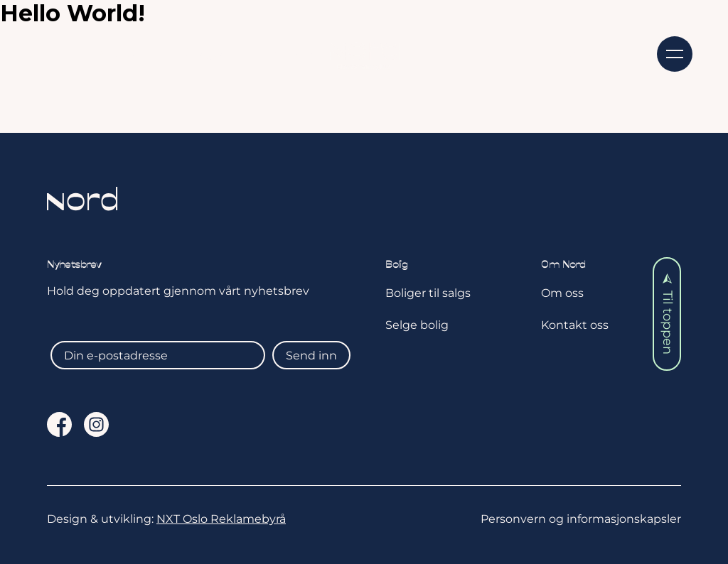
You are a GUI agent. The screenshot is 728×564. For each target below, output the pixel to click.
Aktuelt (297, 53)
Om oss (479, 53)
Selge (204, 53)
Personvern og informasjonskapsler (581, 519)
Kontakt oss (593, 53)
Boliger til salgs (428, 293)
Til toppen (668, 314)
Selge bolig (417, 325)
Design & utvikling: (166, 519)
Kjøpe (116, 53)
